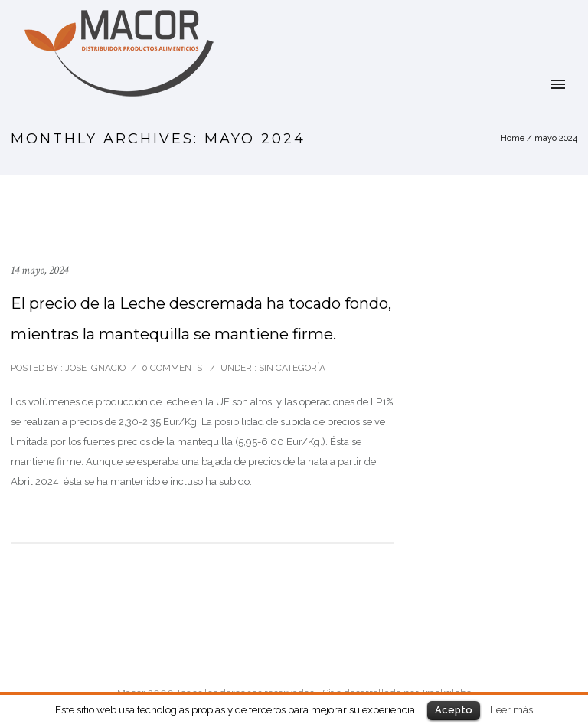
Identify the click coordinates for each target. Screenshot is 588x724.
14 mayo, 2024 (39, 270)
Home (513, 138)
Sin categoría (291, 368)
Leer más (511, 709)
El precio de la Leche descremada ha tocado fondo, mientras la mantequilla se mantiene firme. (201, 319)
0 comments (172, 368)
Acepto (454, 710)
